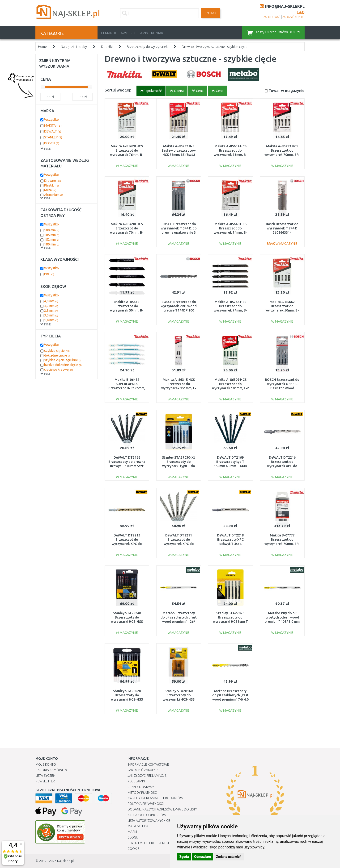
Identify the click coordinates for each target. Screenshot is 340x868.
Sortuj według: (118, 90)
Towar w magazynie (287, 90)
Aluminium (54, 195)
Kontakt (158, 33)
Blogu (133, 837)
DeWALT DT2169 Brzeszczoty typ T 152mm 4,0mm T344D (230, 462)
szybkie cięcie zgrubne (63, 360)
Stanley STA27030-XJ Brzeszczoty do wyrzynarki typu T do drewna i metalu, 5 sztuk (179, 466)
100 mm (52, 230)
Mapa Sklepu (138, 826)
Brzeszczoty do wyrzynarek (147, 47)
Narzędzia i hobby (74, 47)
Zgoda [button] (184, 857)
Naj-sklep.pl (65, 861)
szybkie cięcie (57, 351)
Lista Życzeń (45, 776)
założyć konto (293, 17)
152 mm (52, 240)
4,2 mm (51, 306)
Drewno (53, 181)
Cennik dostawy (114, 33)
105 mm (52, 235)
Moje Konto (46, 764)
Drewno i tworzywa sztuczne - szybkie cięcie (215, 47)
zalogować (272, 17)
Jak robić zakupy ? (142, 770)
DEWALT (53, 131)
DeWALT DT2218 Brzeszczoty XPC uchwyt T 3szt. (230, 540)
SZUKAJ (210, 13)
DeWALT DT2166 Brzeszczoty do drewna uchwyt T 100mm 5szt (127, 462)
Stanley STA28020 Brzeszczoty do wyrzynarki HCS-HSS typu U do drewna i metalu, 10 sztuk (127, 700)
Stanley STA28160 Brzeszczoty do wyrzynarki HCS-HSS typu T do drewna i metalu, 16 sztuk (179, 700)
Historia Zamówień (51, 770)
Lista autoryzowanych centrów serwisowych (166, 821)
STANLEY (53, 137)
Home (42, 47)
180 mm (52, 244)
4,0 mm (51, 301)
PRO (49, 274)
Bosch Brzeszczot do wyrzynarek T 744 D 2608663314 (282, 228)
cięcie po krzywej (59, 370)
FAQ (301, 12)
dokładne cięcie (57, 355)
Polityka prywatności (146, 804)
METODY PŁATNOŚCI (142, 793)
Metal (50, 190)
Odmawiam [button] (202, 857)
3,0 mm (51, 315)
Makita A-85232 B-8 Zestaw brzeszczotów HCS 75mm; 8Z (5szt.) (179, 150)
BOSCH (52, 143)
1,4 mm (51, 320)
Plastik (51, 185)
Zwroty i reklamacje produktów (155, 798)
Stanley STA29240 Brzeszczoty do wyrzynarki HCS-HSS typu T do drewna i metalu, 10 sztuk (127, 622)
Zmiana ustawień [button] (229, 857)
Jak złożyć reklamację (147, 776)
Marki (132, 832)
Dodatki (107, 47)
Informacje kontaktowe (148, 764)
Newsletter (45, 781)
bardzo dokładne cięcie (63, 365)
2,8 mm (51, 311)
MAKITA (53, 125)
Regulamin (139, 33)
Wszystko (51, 120)
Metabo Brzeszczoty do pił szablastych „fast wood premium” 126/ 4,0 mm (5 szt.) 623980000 (179, 622)
